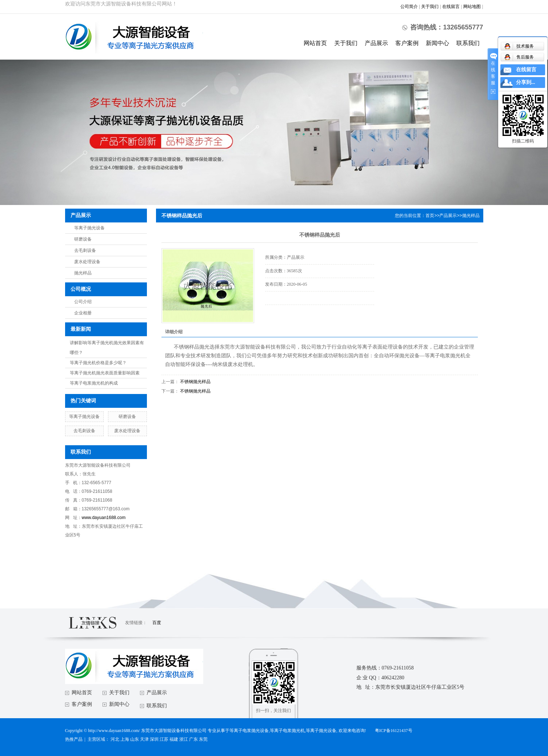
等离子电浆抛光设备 (249, 731)
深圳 (154, 739)
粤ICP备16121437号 (394, 731)
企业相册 (83, 313)
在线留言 (451, 7)
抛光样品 (83, 273)
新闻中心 (437, 43)
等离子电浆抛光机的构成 (94, 383)
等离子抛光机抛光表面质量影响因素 (105, 373)
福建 (174, 739)
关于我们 (430, 7)
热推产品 (74, 739)
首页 (430, 216)
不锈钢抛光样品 (195, 382)
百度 (157, 623)
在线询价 (285, 315)
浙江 (184, 739)
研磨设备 (83, 239)
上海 (125, 739)
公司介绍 (83, 302)
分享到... (526, 82)
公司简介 (409, 7)
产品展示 (376, 43)
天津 (144, 739)
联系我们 (468, 43)
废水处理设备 (87, 262)
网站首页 (315, 43)
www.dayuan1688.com (104, 518)
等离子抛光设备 (89, 228)
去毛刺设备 (85, 250)
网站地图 (472, 7)
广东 (193, 739)
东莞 (203, 739)
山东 (135, 739)
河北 (115, 739)
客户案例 (407, 43)
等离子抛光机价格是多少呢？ (98, 363)
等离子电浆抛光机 (287, 731)
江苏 (164, 739)
